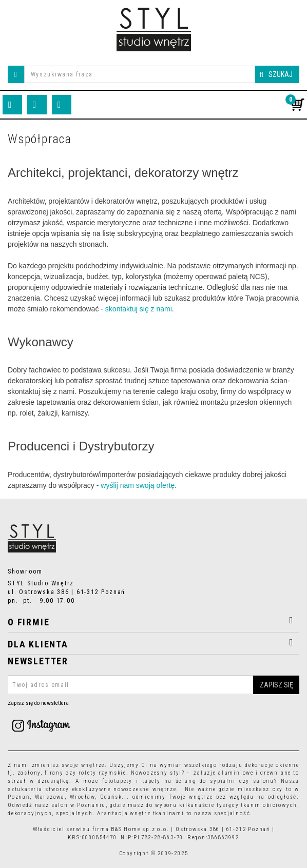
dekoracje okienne (272, 765)
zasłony (29, 773)
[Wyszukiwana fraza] (140, 74)
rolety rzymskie (102, 773)
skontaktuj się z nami (139, 309)
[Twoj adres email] (153, 685)
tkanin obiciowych (269, 805)
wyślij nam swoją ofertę (138, 485)
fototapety (117, 781)
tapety (151, 781)
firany (54, 773)
